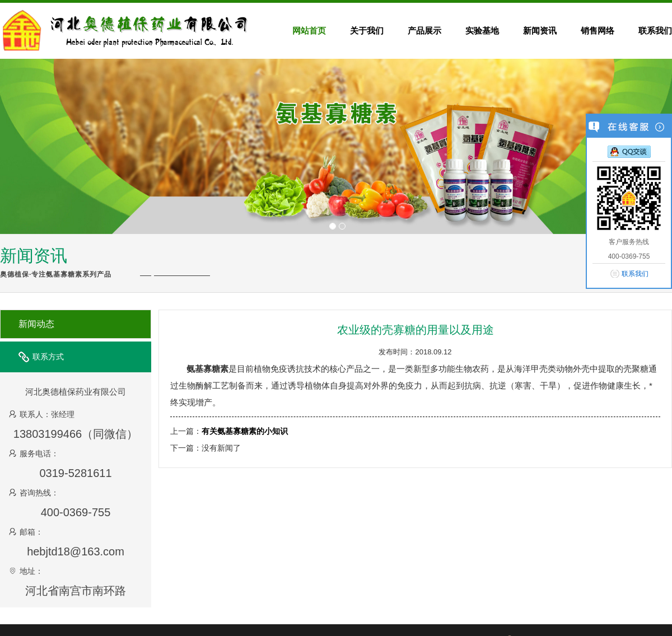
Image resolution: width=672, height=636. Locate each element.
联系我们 (635, 274)
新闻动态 (36, 324)
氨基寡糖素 (207, 369)
